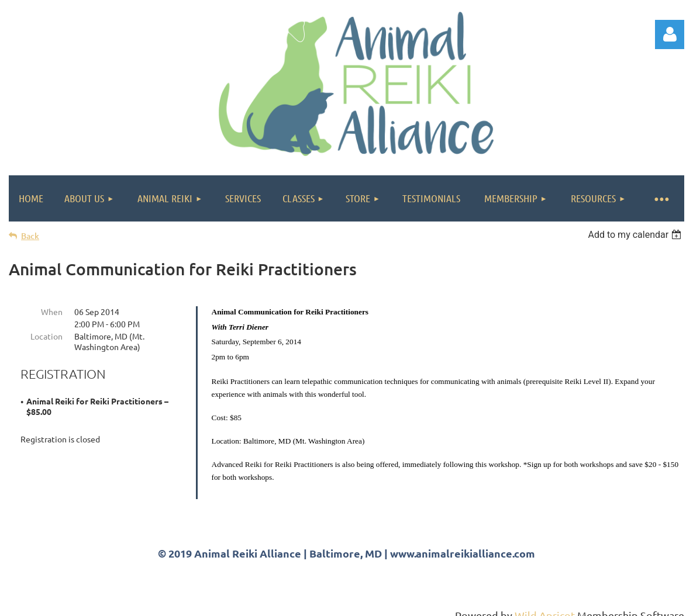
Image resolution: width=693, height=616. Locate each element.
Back (30, 236)
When (52, 312)
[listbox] (636, 235)
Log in (670, 34)
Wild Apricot (545, 602)
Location (46, 336)
